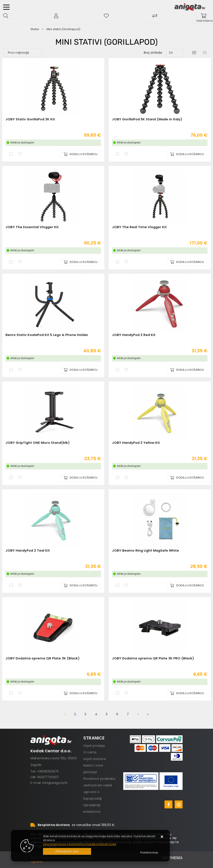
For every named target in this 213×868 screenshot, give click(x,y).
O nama (90, 752)
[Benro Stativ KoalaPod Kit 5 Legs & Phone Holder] (80, 370)
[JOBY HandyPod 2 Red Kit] (187, 370)
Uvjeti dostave (95, 759)
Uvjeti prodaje (94, 746)
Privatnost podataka (99, 779)
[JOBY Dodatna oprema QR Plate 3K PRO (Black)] (187, 693)
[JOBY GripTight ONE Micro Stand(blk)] (80, 478)
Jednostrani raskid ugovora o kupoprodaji (98, 792)
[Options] (149, 853)
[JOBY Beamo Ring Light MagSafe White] (187, 585)
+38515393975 (48, 771)
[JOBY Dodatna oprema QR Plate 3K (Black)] (80, 693)
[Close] (67, 851)
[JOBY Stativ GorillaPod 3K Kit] (80, 154)
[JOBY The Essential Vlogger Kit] (80, 262)
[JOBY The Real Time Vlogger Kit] (187, 262)
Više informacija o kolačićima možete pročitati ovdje (79, 844)
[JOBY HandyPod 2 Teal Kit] (80, 585)
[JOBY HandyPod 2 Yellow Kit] (187, 478)
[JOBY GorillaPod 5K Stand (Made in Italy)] (187, 154)
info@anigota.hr (55, 783)
